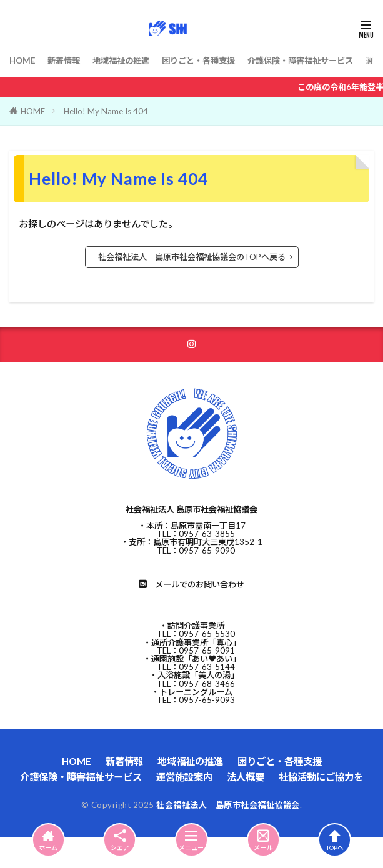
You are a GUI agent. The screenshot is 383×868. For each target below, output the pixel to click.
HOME (22, 61)
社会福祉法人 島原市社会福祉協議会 (228, 805)
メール (263, 840)
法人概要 (246, 777)
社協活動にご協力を (321, 777)
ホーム (48, 840)
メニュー (191, 840)
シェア (120, 840)
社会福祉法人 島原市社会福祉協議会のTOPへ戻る (192, 257)
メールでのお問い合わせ (200, 584)
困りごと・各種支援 (198, 61)
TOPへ (335, 840)
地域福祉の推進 (121, 61)
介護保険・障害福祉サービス (300, 61)
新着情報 (64, 61)
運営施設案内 (184, 777)
